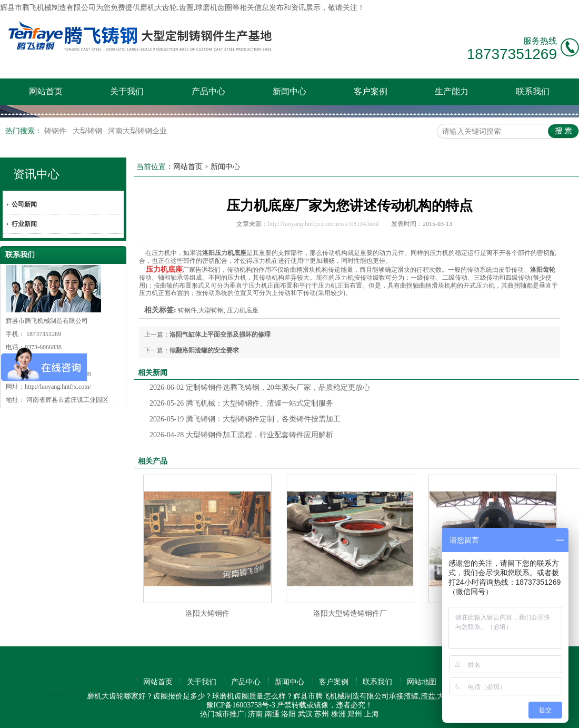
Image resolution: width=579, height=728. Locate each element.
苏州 (322, 714)
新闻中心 (289, 91)
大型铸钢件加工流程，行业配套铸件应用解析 (241, 435)
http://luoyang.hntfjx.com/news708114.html (323, 224)
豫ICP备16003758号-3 (241, 705)
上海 (372, 714)
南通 (272, 714)
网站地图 (422, 682)
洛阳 (288, 714)
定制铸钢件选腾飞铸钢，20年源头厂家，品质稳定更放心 (260, 387)
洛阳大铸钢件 (207, 613)
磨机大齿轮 (158, 8)
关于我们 (127, 91)
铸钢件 (56, 131)
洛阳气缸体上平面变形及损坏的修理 (220, 335)
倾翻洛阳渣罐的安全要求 (204, 350)
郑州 (355, 714)
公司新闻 (24, 204)
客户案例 (371, 91)
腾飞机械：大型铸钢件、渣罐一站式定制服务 (241, 403)
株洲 (338, 714)
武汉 (305, 714)
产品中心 (208, 91)
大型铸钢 (88, 131)
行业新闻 (24, 224)
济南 (255, 714)
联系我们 (533, 91)
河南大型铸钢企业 (137, 131)
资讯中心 (36, 174)
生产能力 (452, 91)
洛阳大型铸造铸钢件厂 (350, 613)
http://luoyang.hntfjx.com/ (58, 387)
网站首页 (46, 91)
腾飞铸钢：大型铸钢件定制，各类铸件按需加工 (245, 419)
